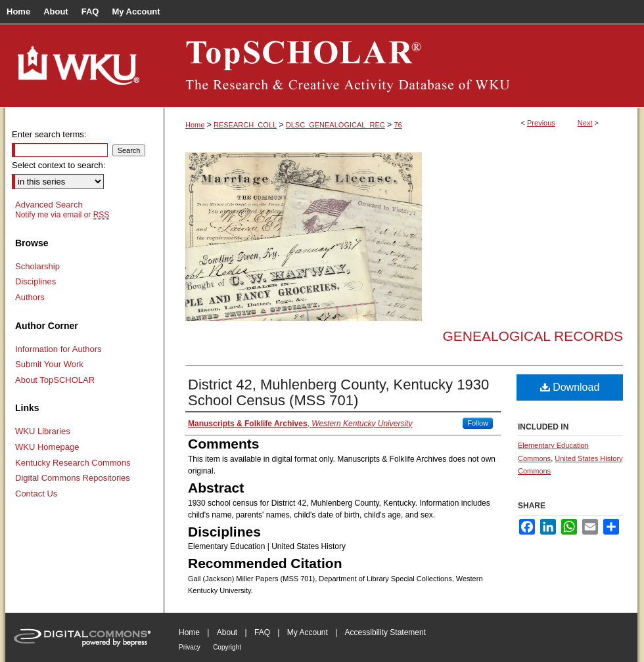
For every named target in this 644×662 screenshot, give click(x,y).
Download (570, 387)
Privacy (190, 647)
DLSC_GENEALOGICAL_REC (335, 125)
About (227, 632)
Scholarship (37, 266)
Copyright (227, 647)
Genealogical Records (533, 336)
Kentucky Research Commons (73, 463)
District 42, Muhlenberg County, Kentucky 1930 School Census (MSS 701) (338, 392)
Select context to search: (58, 165)
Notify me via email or (62, 215)
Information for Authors (58, 349)
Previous (541, 123)
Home (195, 125)
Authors (30, 297)
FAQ (262, 632)
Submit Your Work (49, 364)
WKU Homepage (47, 447)
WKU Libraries (43, 431)
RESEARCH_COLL (245, 125)
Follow (478, 423)
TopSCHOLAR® (401, 66)
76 (398, 125)
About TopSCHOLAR (55, 380)
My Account (308, 632)
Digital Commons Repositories (73, 478)
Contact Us (36, 494)
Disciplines (35, 281)
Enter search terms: (49, 134)
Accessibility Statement (385, 632)
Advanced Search (49, 205)
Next (585, 123)
